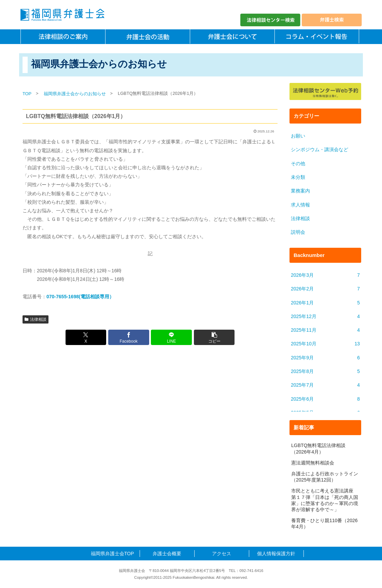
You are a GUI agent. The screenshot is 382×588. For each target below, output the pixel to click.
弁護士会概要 (167, 554)
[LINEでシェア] (171, 337)
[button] (214, 337)
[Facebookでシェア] (129, 337)
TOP (27, 94)
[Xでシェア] (86, 337)
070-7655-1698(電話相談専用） (80, 297)
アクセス (222, 554)
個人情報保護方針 (276, 554)
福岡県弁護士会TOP (112, 554)
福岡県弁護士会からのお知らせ (75, 94)
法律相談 (36, 319)
